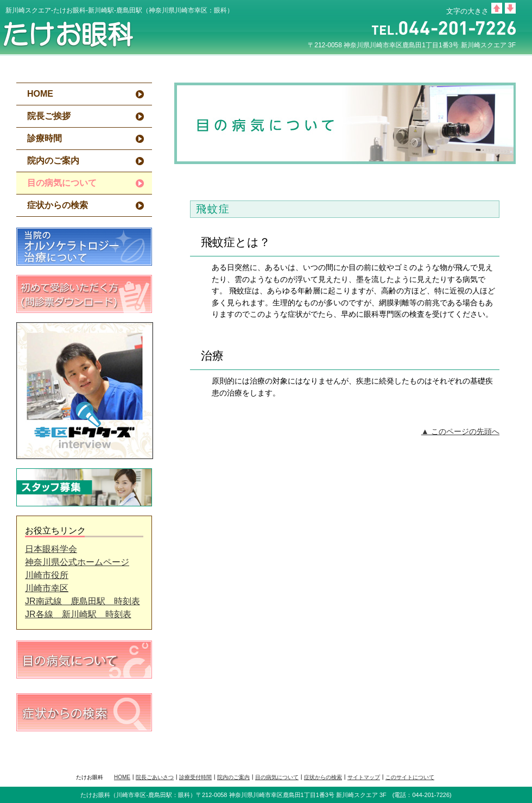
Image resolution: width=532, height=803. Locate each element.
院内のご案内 (53, 161)
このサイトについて (410, 777)
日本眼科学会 (51, 549)
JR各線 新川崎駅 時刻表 (78, 614)
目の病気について (277, 777)
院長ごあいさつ (155, 777)
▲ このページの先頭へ (460, 431)
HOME (40, 94)
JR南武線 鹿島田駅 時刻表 (83, 601)
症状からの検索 (58, 205)
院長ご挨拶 (49, 116)
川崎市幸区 (47, 588)
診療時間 (45, 138)
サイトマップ (364, 777)
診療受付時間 (195, 777)
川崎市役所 (47, 575)
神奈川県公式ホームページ (77, 562)
